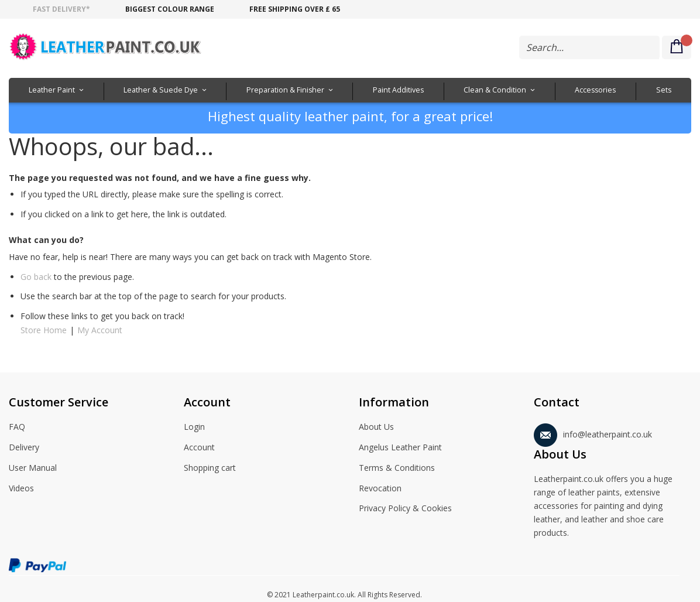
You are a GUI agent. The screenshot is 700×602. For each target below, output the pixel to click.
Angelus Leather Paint (400, 448)
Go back (36, 277)
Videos (21, 489)
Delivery (24, 448)
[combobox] (589, 47)
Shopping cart (210, 468)
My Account (100, 330)
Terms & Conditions (397, 468)
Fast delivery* (61, 9)
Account (199, 448)
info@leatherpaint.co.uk (593, 432)
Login (194, 427)
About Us (376, 427)
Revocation (380, 489)
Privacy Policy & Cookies (405, 509)
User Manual (33, 468)
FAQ (17, 427)
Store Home (44, 330)
